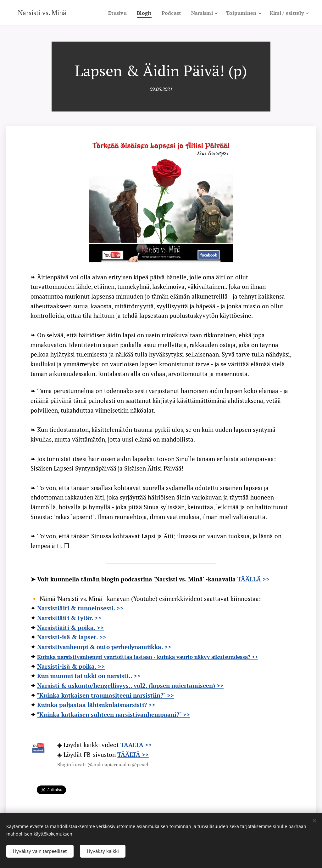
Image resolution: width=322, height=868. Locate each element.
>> (186, 714)
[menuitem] (134, 13)
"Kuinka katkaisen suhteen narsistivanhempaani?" (110, 714)
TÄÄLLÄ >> (253, 579)
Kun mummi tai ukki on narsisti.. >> (89, 676)
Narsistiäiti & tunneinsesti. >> (80, 608)
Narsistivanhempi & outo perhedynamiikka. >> (104, 647)
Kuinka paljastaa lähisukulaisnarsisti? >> (96, 705)
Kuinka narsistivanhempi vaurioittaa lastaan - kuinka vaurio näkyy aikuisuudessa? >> (148, 657)
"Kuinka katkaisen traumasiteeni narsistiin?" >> (105, 695)
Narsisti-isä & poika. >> (71, 666)
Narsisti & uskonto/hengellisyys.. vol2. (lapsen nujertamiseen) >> (130, 685)
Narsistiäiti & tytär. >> (69, 618)
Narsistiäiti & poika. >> (70, 628)
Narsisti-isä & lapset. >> (72, 637)
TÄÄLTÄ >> (133, 754)
